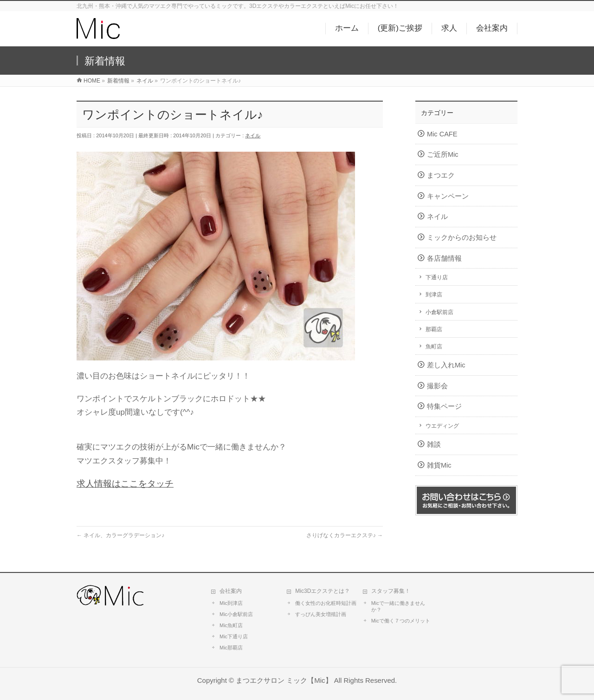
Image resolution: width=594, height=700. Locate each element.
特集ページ (444, 406)
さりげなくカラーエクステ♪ (345, 535)
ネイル (253, 135)
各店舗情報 (444, 258)
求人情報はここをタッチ (125, 484)
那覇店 (434, 329)
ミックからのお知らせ (462, 238)
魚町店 (434, 347)
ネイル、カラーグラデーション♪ (120, 535)
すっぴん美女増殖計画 (321, 614)
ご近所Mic (443, 154)
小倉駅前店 (439, 312)
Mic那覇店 (231, 648)
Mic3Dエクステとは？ (323, 591)
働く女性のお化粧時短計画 (326, 603)
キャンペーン (448, 196)
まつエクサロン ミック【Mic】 (284, 680)
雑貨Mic (439, 465)
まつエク (441, 175)
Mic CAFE (442, 134)
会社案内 (231, 591)
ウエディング (442, 426)
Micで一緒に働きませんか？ (398, 606)
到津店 (434, 295)
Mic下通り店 (234, 636)
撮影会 (437, 386)
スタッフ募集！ (391, 591)
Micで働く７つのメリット (401, 621)
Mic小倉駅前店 (236, 614)
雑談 (434, 444)
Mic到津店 (231, 603)
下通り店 (437, 277)
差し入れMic (446, 365)
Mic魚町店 (231, 625)
